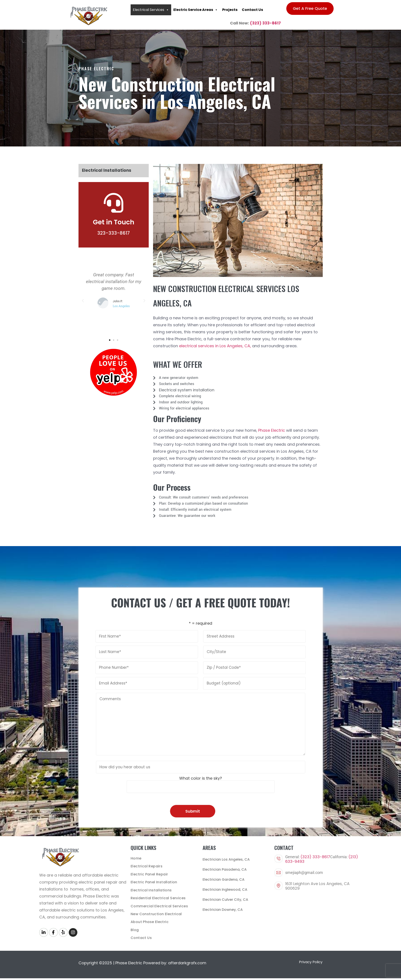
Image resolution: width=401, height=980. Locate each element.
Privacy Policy (311, 961)
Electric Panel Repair (149, 874)
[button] (83, 301)
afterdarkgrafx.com (187, 962)
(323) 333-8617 (265, 23)
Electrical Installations (107, 170)
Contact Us (252, 10)
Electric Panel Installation (154, 882)
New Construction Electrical (156, 913)
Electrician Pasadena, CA (225, 869)
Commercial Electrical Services (159, 905)
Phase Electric (272, 430)
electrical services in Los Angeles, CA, (215, 346)
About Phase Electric (150, 921)
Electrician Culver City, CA (225, 900)
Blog (135, 929)
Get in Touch (114, 222)
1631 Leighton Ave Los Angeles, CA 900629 (317, 886)
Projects (230, 10)
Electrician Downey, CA (223, 910)
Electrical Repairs (147, 866)
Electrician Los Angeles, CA (226, 859)
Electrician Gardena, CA (224, 879)
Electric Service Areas (196, 10)
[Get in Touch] (114, 203)
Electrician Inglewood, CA (225, 890)
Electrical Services (151, 10)
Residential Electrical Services (158, 898)
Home (136, 858)
